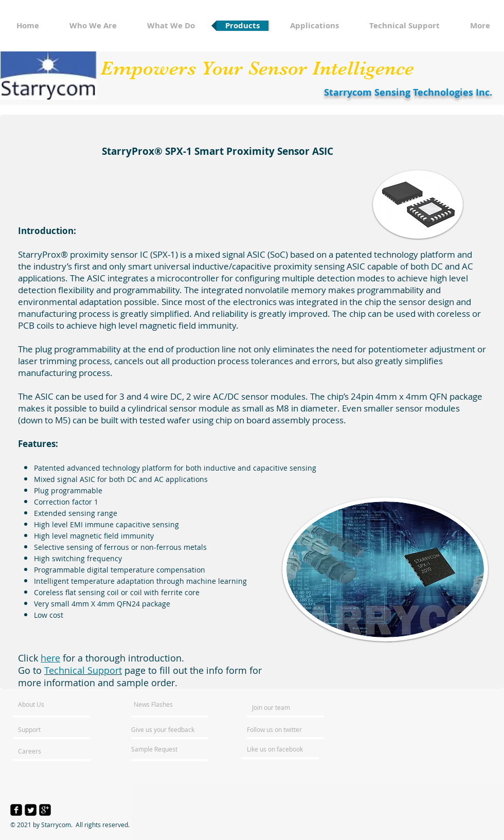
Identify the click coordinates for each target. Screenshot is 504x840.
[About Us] (57, 704)
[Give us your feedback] (168, 729)
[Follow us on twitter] (275, 729)
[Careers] (46, 751)
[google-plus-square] (45, 810)
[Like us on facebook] (278, 749)
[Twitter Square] (31, 810)
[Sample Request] (159, 749)
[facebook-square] (16, 810)
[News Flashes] (163, 704)
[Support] (42, 729)
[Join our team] (280, 707)
